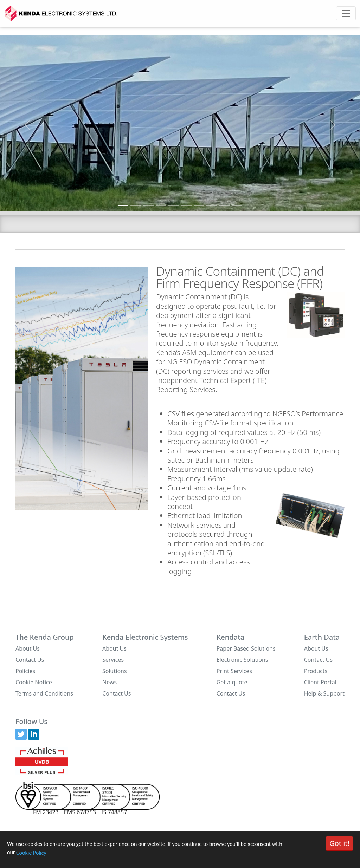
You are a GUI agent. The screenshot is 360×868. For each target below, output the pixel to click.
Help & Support (324, 693)
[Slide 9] (224, 205)
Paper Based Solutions (246, 648)
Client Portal (320, 682)
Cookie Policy (31, 853)
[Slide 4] (161, 205)
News (110, 682)
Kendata (231, 637)
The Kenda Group (45, 637)
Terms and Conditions (44, 693)
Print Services (234, 671)
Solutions (115, 671)
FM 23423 (46, 812)
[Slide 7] (199, 205)
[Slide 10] (237, 205)
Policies (25, 671)
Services (113, 660)
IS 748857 (114, 812)
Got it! (339, 843)
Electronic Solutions (242, 660)
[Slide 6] (186, 205)
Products (316, 671)
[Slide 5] (174, 205)
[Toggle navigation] (346, 13)
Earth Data (322, 637)
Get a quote (232, 682)
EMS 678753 (80, 812)
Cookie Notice (34, 682)
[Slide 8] (212, 205)
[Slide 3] (148, 205)
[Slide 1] (123, 205)
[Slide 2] (136, 205)
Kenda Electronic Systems (145, 637)
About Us (28, 648)
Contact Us (30, 660)
